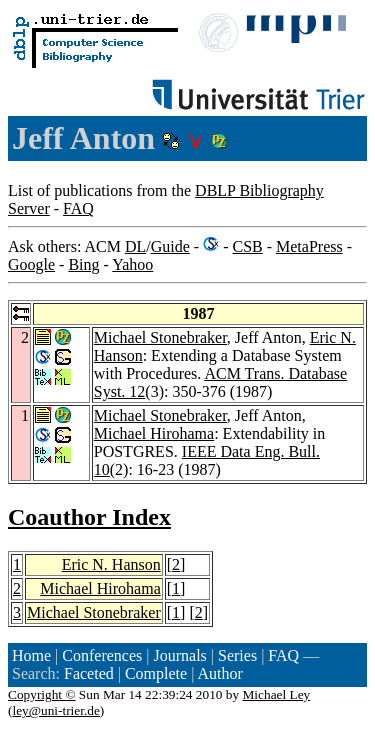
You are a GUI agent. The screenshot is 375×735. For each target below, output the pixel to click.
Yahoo (132, 264)
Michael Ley (277, 694)
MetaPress (309, 246)
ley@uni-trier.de (55, 710)
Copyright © (42, 694)
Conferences (102, 655)
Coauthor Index (89, 517)
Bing (83, 264)
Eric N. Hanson (111, 564)
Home (31, 655)
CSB (247, 246)
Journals (179, 655)
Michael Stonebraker (160, 337)
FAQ (78, 208)
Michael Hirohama (154, 433)
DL (135, 246)
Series (237, 655)
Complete (156, 673)
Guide (170, 246)
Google (31, 264)
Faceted (89, 673)
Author (219, 673)
